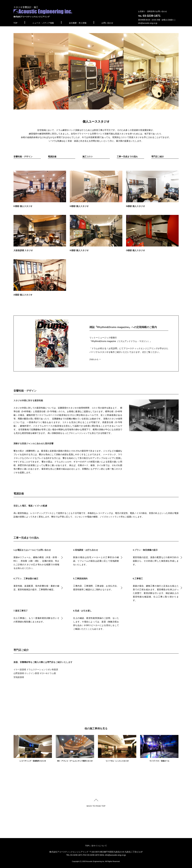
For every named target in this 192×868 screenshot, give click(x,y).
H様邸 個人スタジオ (96, 189)
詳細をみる (94, 359)
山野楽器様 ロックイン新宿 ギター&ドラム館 (35, 673)
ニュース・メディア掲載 (43, 23)
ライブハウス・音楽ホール (159, 748)
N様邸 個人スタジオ (152, 189)
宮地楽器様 (19, 677)
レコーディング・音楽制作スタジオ (33, 748)
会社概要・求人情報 (78, 23)
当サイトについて (99, 846)
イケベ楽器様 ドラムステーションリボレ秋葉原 (36, 669)
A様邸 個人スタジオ (40, 278)
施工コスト (88, 157)
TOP (16, 23)
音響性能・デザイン (23, 157)
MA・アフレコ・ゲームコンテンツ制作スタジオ (75, 748)
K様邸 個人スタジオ (40, 189)
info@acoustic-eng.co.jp (148, 23)
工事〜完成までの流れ (127, 157)
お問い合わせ (107, 23)
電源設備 (52, 157)
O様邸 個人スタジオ (152, 233)
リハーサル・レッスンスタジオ (117, 748)
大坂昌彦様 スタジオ (40, 233)
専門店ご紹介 (158, 157)
